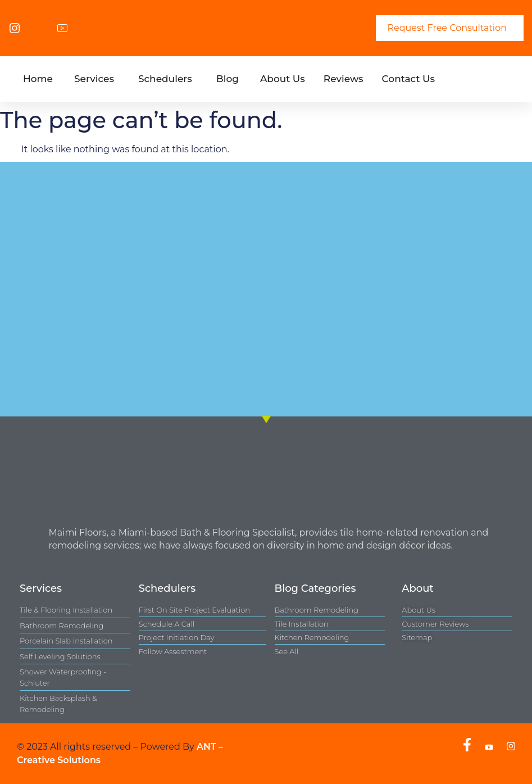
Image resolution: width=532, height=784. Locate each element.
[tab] (38, 79)
